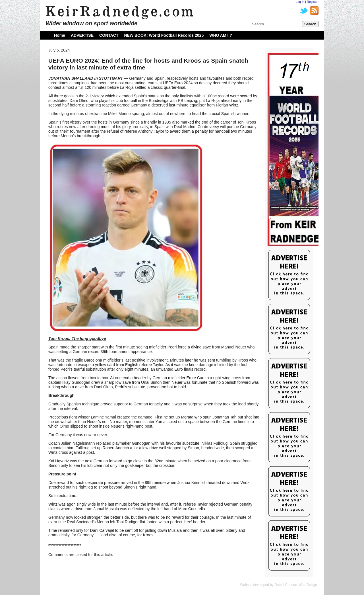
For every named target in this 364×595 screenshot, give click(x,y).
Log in (300, 2)
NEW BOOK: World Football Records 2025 (164, 35)
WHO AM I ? (221, 35)
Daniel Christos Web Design (296, 585)
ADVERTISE (82, 35)
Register (313, 2)
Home (60, 35)
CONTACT (109, 35)
